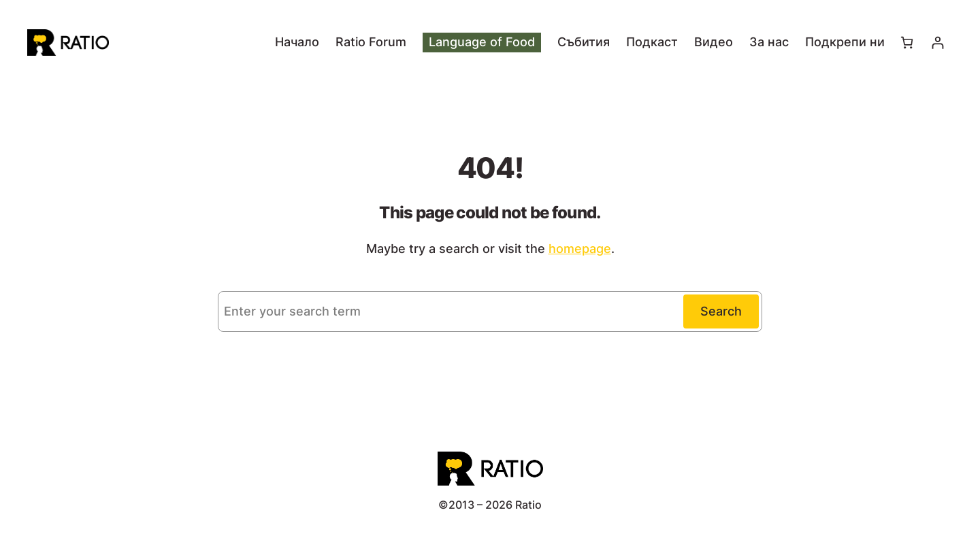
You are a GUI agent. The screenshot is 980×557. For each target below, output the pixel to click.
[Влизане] (937, 43)
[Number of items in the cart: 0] (907, 43)
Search (721, 311)
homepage (580, 249)
